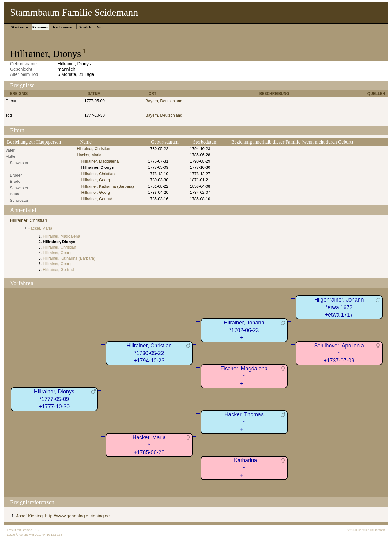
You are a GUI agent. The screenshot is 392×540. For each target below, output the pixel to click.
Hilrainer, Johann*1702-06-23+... (244, 330)
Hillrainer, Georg (96, 180)
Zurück (85, 27)
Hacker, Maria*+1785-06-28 (149, 445)
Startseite (20, 27)
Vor (100, 27)
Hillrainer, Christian (94, 149)
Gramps (27, 530)
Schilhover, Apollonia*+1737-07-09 (339, 353)
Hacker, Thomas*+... (244, 422)
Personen (40, 27)
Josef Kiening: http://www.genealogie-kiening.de (63, 516)
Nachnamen (63, 27)
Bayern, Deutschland (164, 101)
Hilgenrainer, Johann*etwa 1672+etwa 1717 (339, 307)
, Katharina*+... (244, 468)
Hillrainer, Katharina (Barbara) (108, 186)
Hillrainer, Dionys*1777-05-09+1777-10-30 (54, 399)
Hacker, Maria (89, 155)
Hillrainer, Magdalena (100, 161)
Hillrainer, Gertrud (97, 199)
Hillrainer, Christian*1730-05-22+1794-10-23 (149, 353)
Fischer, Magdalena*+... (244, 376)
